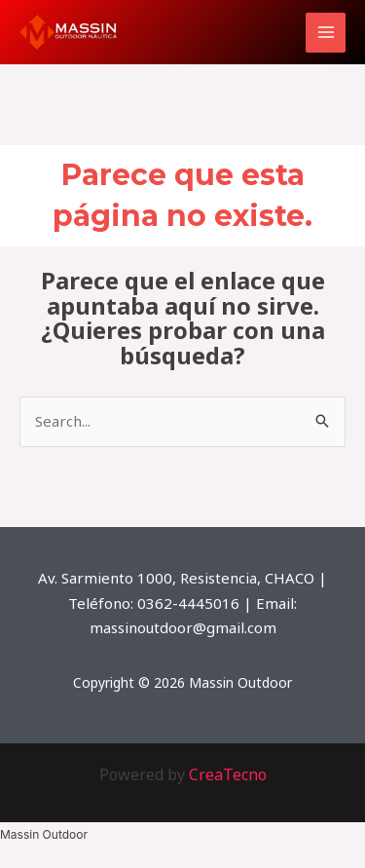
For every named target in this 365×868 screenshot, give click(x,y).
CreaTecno (228, 774)
